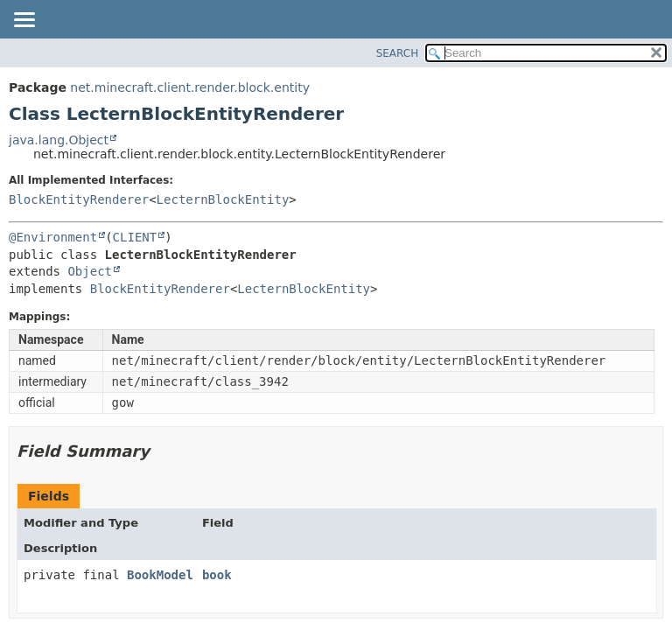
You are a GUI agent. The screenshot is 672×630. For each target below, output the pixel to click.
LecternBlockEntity (223, 199)
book (217, 575)
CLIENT (135, 237)
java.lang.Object (59, 140)
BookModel (160, 575)
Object (90, 271)
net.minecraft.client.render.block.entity (190, 87)
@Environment (53, 237)
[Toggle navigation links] (24, 21)
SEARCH (398, 53)
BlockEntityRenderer (79, 199)
